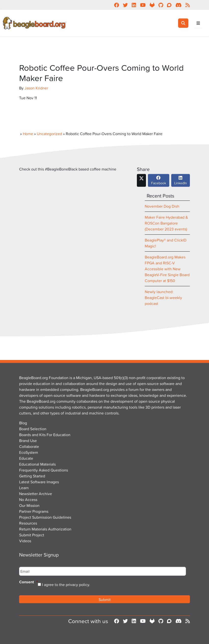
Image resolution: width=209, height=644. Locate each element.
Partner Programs (34, 511)
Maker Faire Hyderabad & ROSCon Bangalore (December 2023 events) (166, 223)
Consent (28, 582)
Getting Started (32, 476)
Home (28, 134)
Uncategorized (49, 134)
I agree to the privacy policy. (66, 585)
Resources (28, 523)
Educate (26, 458)
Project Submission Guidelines (45, 517)
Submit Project (32, 535)
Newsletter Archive (36, 494)
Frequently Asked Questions (44, 470)
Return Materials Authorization (45, 529)
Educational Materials (37, 464)
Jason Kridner (36, 88)
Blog (23, 423)
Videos (25, 541)
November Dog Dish (162, 206)
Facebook (159, 182)
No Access (28, 500)
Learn (24, 488)
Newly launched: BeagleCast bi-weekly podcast (163, 298)
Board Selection (33, 429)
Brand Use (28, 441)
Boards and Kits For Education (45, 435)
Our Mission (29, 505)
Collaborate (29, 446)
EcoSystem (29, 452)
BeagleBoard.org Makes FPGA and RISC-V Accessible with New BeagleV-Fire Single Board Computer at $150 (167, 269)
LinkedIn (181, 182)
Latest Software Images (39, 482)
